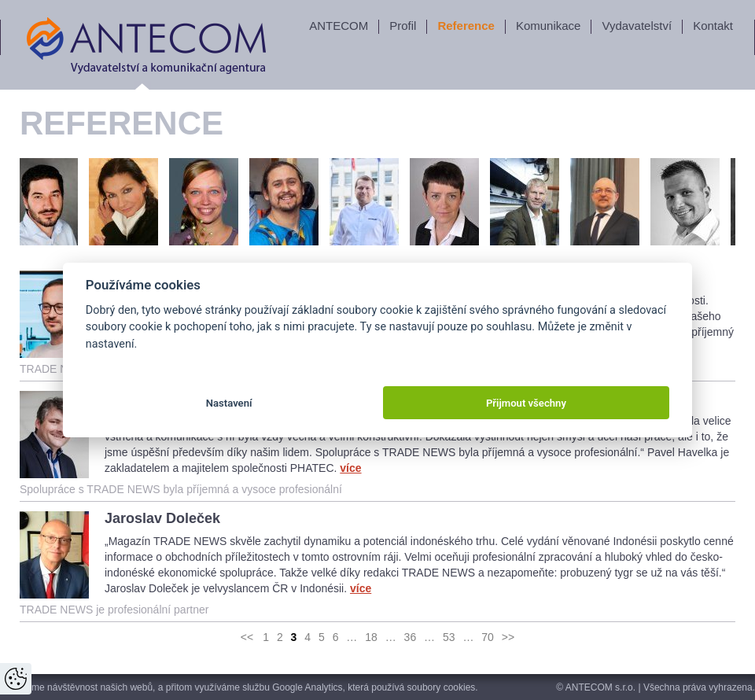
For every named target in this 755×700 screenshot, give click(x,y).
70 (488, 637)
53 (449, 637)
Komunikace (549, 26)
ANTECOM (339, 26)
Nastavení (229, 403)
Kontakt (713, 26)
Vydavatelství (637, 26)
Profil (403, 26)
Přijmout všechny (526, 403)
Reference (466, 26)
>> (508, 637)
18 (371, 637)
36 (411, 637)
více (350, 468)
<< (247, 637)
